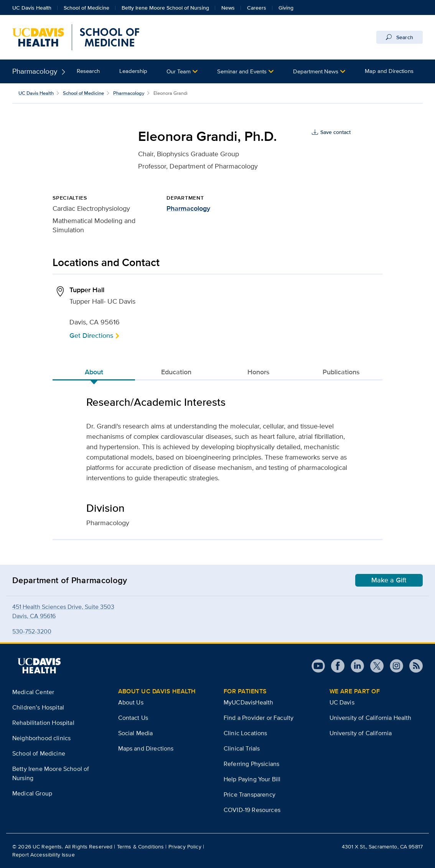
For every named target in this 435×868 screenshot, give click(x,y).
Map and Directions (389, 71)
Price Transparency (250, 794)
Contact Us (133, 718)
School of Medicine (87, 8)
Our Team (179, 71)
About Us (131, 702)
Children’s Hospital (38, 707)
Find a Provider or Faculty (259, 718)
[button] (182, 71)
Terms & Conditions (141, 847)
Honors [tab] (259, 372)
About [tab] (94, 372)
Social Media (136, 733)
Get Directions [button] (91, 335)
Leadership (133, 71)
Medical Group (32, 793)
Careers (257, 8)
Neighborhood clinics (41, 738)
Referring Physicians (251, 764)
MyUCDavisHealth (248, 702)
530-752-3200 (32, 631)
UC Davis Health (32, 8)
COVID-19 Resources (252, 810)
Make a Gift (389, 580)
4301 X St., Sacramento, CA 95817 (382, 847)
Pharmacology (35, 71)
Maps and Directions (146, 748)
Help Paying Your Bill (252, 779)
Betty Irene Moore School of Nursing (165, 8)
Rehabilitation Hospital (43, 723)
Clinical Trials (242, 748)
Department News (316, 71)
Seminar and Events (242, 71)
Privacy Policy (185, 847)
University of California (361, 733)
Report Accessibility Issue (44, 855)
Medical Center (33, 692)
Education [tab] (176, 372)
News (228, 8)
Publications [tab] (341, 372)
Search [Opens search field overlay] (400, 37)
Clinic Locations (246, 733)
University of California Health (371, 718)
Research (88, 71)
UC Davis (342, 702)
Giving (286, 8)
